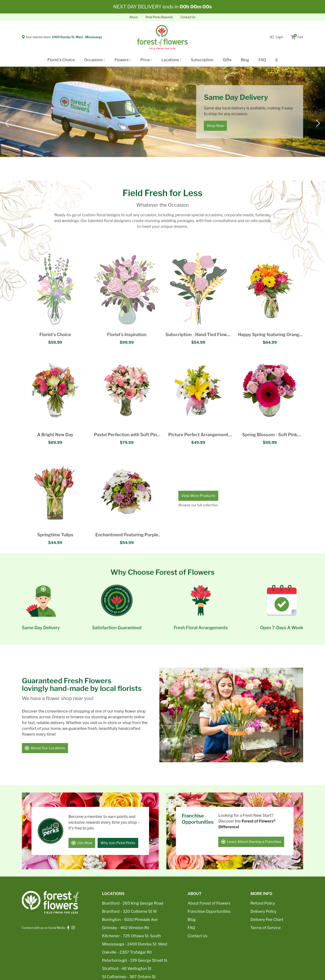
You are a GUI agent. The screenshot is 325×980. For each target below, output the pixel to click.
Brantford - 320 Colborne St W (130, 911)
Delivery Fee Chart (267, 920)
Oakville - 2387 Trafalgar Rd (127, 952)
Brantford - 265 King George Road (133, 903)
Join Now (82, 843)
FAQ (262, 60)
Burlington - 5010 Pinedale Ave (130, 920)
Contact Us (188, 17)
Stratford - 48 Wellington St (127, 969)
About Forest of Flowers (209, 903)
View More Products (198, 496)
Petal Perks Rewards (159, 17)
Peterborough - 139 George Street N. (135, 960)
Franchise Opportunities (209, 911)
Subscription (202, 60)
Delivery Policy (264, 911)
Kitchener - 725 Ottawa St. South (131, 936)
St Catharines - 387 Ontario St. (129, 977)
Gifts (227, 60)
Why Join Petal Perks (118, 843)
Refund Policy (263, 903)
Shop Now (215, 126)
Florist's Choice (61, 60)
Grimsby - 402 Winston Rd (126, 928)
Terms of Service (266, 928)
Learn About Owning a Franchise (251, 842)
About (134, 17)
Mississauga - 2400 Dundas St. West (135, 944)
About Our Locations (45, 748)
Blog (245, 60)
